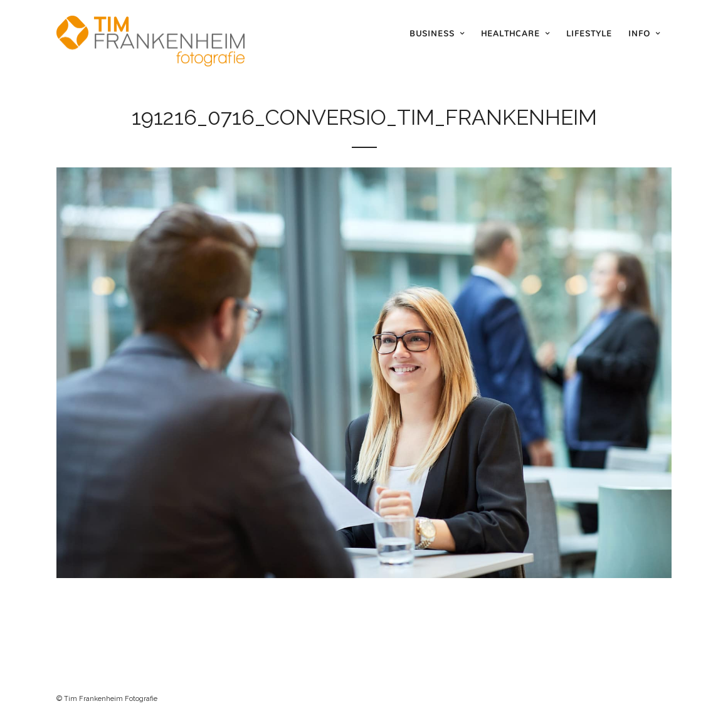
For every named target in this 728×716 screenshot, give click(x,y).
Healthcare (510, 33)
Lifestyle (589, 33)
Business (432, 33)
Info (639, 33)
